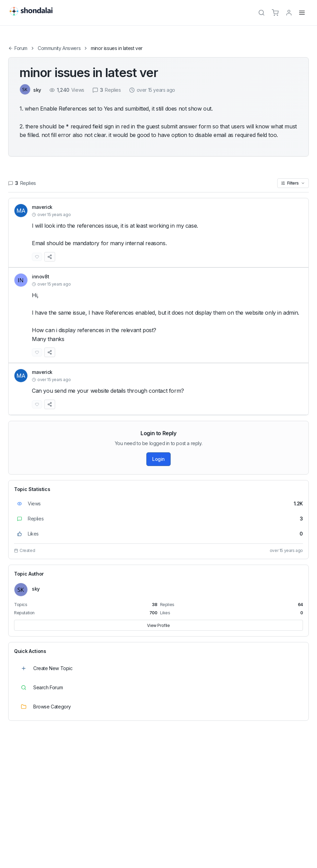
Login (158, 459)
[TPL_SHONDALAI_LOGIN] (289, 13)
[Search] (261, 13)
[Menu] (302, 13)
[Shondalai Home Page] (35, 12)
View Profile (158, 625)
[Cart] (275, 13)
